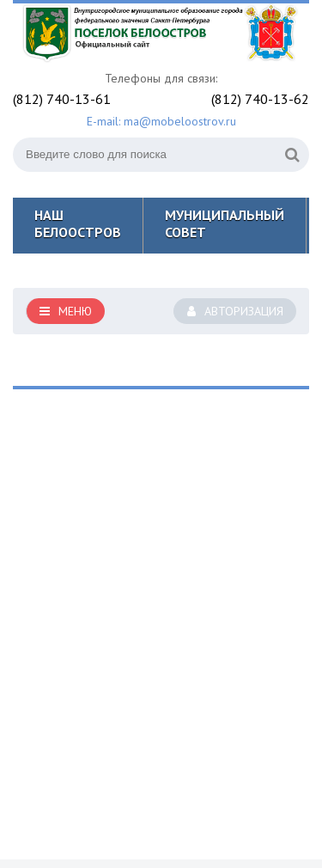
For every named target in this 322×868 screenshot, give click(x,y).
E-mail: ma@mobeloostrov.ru (161, 121)
